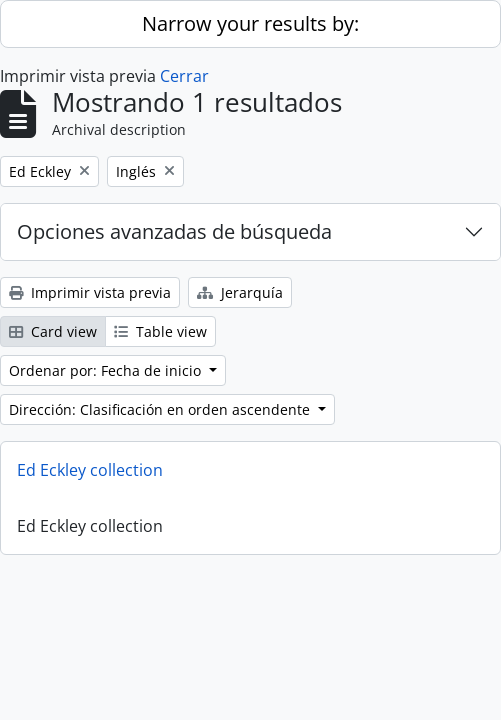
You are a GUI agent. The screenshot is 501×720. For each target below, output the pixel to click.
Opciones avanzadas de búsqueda (174, 231)
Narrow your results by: (250, 23)
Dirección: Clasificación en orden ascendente (161, 409)
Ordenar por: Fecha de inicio (107, 370)
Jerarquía (240, 292)
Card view (53, 331)
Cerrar (184, 76)
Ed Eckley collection (90, 470)
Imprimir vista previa (90, 292)
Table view (160, 331)
